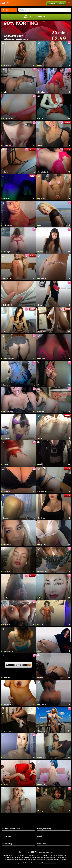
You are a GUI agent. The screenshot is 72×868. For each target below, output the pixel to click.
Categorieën (9, 10)
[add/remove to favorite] (3, 43)
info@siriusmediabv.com (48, 863)
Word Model (42, 844)
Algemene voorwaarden (11, 829)
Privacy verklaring (44, 829)
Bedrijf (40, 836)
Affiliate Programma (10, 844)
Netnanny (55, 860)
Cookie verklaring (9, 836)
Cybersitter (63, 860)
